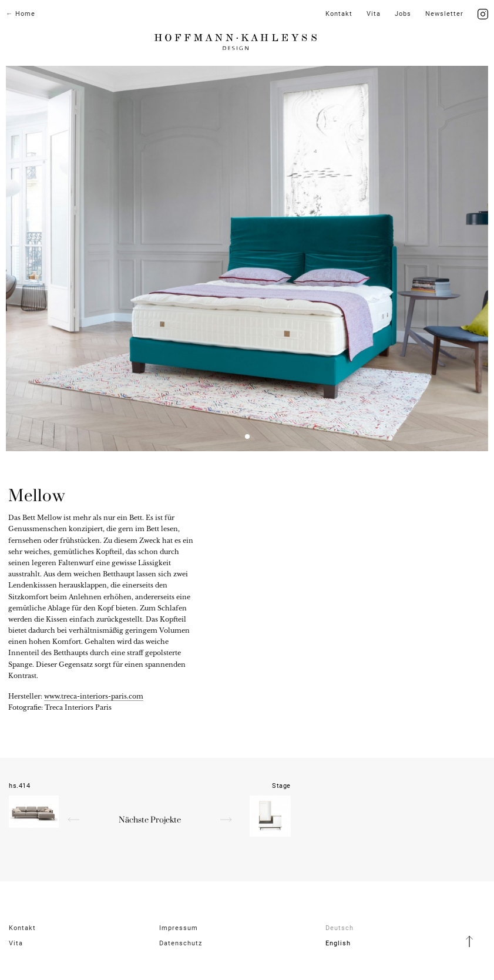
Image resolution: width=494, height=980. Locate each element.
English (338, 943)
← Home (21, 14)
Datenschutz (181, 943)
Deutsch (340, 928)
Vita (374, 14)
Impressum (179, 928)
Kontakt (339, 14)
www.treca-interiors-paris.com (94, 696)
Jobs (403, 14)
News (444, 14)
